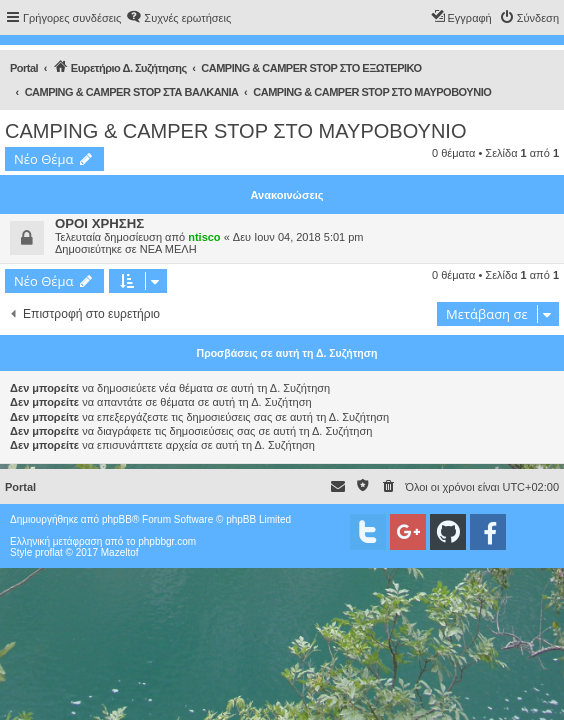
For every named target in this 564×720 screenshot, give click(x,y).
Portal (24, 68)
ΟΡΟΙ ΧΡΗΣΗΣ (99, 223)
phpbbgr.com (167, 541)
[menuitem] (178, 18)
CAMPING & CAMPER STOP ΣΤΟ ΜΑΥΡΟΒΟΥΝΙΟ (235, 131)
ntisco (204, 237)
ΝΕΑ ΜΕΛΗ (168, 249)
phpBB (117, 519)
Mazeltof (120, 552)
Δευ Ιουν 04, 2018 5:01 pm (298, 237)
